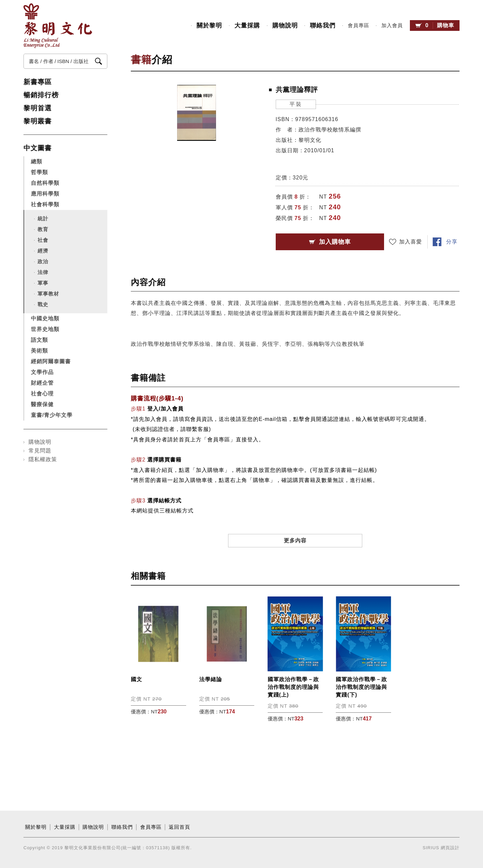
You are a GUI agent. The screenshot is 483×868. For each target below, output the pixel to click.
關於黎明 (209, 25)
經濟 (43, 251)
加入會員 (392, 25)
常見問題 (40, 451)
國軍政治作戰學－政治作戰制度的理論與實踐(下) (361, 687)
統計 (43, 219)
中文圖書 (38, 148)
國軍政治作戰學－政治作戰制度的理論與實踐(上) (293, 687)
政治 (43, 261)
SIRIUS (431, 848)
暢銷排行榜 (41, 95)
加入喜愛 (411, 242)
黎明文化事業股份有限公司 (58, 26)
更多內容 (295, 540)
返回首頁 (179, 827)
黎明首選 (38, 108)
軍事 (43, 283)
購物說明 (285, 25)
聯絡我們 (323, 25)
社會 (43, 240)
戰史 (43, 304)
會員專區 (359, 25)
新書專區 (38, 82)
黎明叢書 (38, 121)
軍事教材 (48, 294)
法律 (43, 272)
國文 (137, 679)
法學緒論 (211, 679)
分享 (452, 242)
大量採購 (247, 25)
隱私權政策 (43, 459)
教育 (43, 229)
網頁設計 (450, 848)
